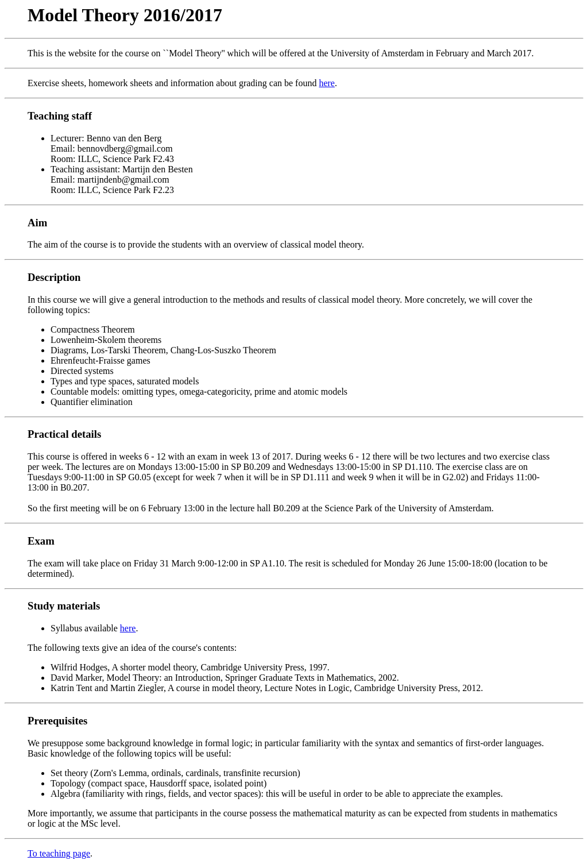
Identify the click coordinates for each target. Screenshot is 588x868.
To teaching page (59, 853)
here (327, 83)
